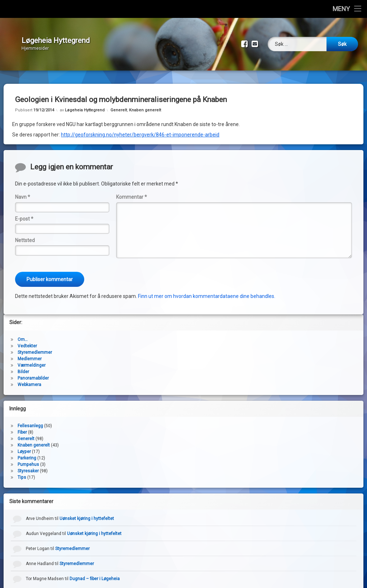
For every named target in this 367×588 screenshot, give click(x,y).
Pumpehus (28, 459)
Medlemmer (30, 353)
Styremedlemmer (35, 347)
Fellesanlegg (30, 420)
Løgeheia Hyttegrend (85, 105)
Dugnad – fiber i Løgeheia (95, 573)
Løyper (24, 446)
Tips (22, 472)
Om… (23, 334)
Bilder (23, 366)
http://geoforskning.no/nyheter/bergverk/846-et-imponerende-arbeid (140, 129)
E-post (24, 213)
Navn (23, 192)
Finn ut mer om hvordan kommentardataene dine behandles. (207, 291)
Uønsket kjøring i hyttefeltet (87, 513)
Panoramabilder (33, 373)
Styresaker (28, 466)
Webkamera (29, 379)
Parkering (27, 453)
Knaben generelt (145, 105)
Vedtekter (27, 341)
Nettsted (25, 235)
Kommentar (132, 192)
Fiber (22, 427)
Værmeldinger (32, 360)
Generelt (119, 105)
